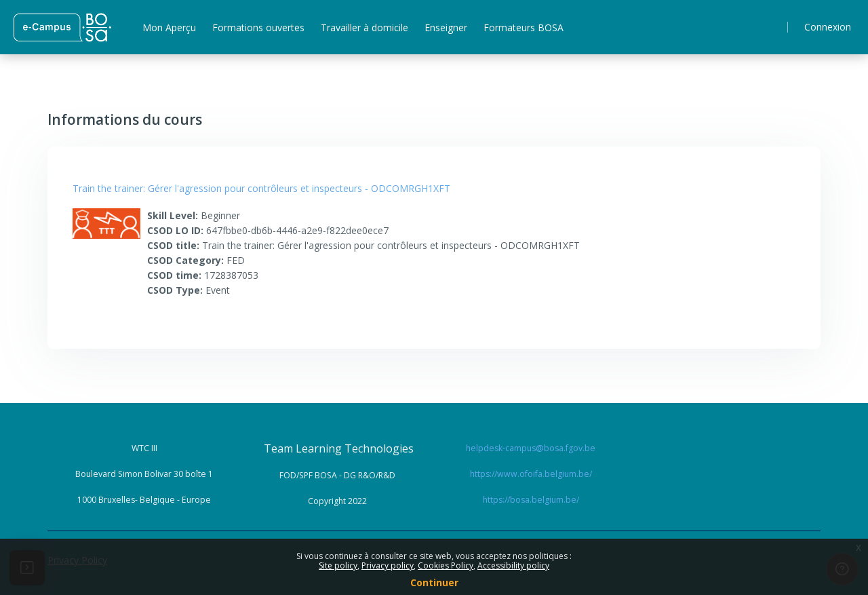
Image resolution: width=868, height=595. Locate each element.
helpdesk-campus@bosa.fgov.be (531, 448)
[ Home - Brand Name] (62, 27)
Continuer (434, 582)
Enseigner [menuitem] (446, 27)
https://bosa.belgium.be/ (531, 500)
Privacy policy (388, 565)
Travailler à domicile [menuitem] (364, 27)
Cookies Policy (446, 565)
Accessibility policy (513, 565)
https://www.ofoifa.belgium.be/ (531, 474)
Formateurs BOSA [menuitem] (524, 27)
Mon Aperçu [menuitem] (169, 27)
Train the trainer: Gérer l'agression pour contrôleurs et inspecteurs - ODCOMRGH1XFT (261, 188)
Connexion (828, 27)
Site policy (338, 565)
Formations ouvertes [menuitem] (258, 27)
